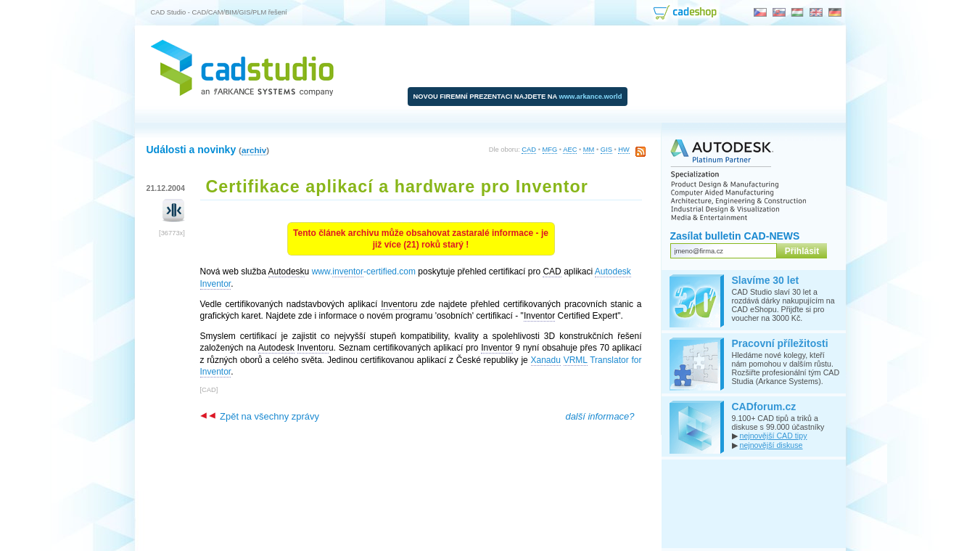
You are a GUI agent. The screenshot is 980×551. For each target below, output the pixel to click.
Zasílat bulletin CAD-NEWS (735, 236)
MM (589, 150)
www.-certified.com (364, 272)
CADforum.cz (764, 407)
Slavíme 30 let (766, 280)
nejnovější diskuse (771, 445)
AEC (570, 150)
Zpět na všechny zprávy (260, 416)
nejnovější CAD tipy (773, 436)
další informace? (600, 416)
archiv (254, 150)
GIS (606, 150)
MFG (550, 150)
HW (624, 150)
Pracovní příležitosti (780, 343)
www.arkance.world (591, 97)
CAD (529, 150)
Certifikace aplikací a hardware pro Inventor (397, 187)
